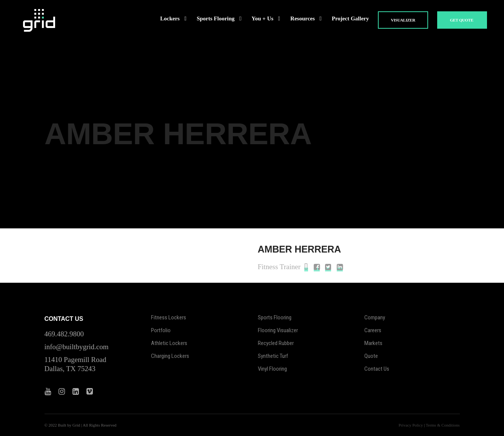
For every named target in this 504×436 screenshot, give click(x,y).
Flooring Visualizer (278, 330)
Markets (373, 343)
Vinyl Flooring (272, 369)
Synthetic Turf (273, 356)
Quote (371, 356)
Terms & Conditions (443, 425)
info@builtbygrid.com (77, 347)
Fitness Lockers (169, 317)
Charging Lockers (170, 356)
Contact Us (377, 369)
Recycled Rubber (276, 343)
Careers (373, 330)
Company (375, 317)
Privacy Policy (411, 425)
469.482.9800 (64, 334)
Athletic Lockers (169, 343)
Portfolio (161, 330)
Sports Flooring (275, 317)
